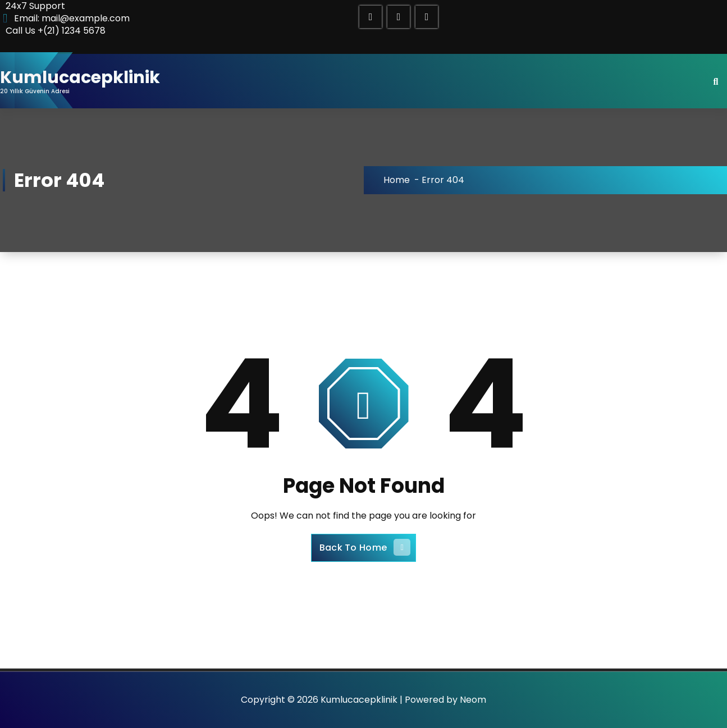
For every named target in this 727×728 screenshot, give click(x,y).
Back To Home (365, 547)
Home (397, 180)
